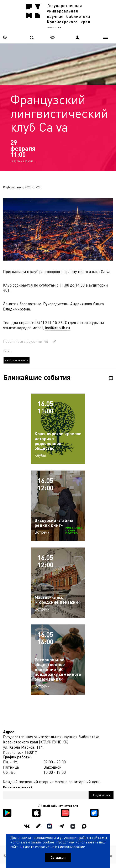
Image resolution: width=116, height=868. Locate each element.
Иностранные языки (17, 360)
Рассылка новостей (18, 787)
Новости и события (22, 161)
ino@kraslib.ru (57, 328)
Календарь (111, 378)
